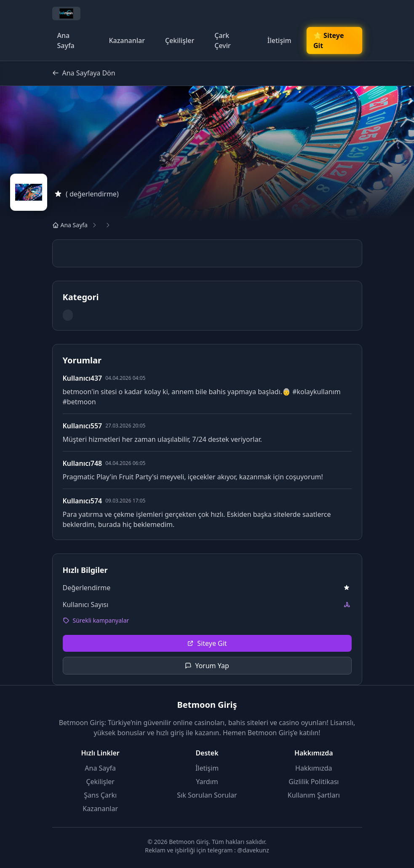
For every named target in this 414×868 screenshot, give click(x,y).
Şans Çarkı (100, 795)
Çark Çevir (223, 40)
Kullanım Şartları (314, 795)
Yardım (207, 782)
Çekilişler (180, 40)
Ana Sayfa (66, 40)
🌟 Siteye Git (329, 40)
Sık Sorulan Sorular (207, 795)
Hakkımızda (314, 768)
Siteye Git (207, 643)
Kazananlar (127, 40)
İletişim (279, 40)
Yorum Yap (207, 666)
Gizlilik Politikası (314, 782)
